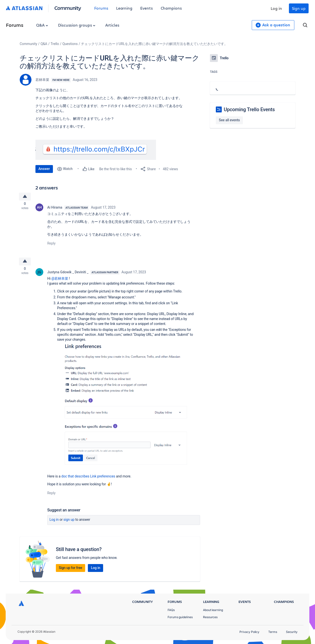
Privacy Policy (249, 632)
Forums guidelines (180, 617)
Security (292, 632)
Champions (171, 8)
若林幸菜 (42, 80)
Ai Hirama (55, 208)
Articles (112, 25)
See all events (229, 120)
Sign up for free (71, 570)
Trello (55, 44)
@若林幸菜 (60, 281)
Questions (70, 44)
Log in (276, 8)
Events (147, 8)
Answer (44, 169)
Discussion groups (77, 25)
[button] (96, 150)
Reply (51, 244)
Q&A (42, 25)
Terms (273, 632)
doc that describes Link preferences (88, 478)
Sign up (299, 8)
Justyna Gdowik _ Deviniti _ (68, 274)
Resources (210, 617)
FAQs (171, 610)
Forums (101, 8)
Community (68, 8)
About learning (213, 610)
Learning (124, 8)
